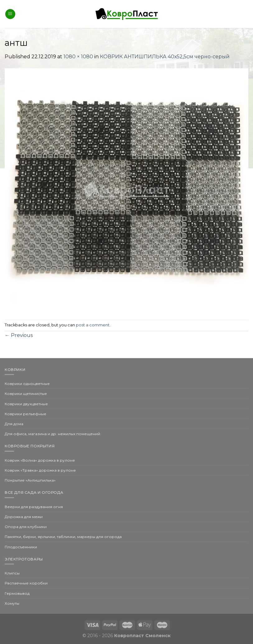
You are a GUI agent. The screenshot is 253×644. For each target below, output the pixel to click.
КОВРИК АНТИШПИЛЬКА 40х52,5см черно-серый (165, 57)
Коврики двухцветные (26, 404)
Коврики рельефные (26, 414)
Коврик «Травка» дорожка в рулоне (40, 470)
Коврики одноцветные (27, 384)
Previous (19, 335)
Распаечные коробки (26, 583)
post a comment (93, 325)
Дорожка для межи (24, 517)
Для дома (14, 424)
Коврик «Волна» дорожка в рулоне (40, 460)
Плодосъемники (21, 547)
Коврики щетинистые (26, 394)
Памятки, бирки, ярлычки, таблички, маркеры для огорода (63, 537)
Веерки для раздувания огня (34, 507)
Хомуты (12, 603)
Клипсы (12, 573)
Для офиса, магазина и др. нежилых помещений (52, 434)
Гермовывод (17, 593)
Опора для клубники (26, 527)
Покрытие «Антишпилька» (30, 480)
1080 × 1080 (78, 57)
